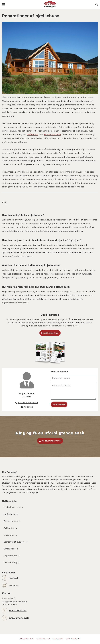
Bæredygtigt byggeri (14, 542)
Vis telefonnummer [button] (28, 403)
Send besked (59, 404)
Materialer (9, 535)
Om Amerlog (10, 563)
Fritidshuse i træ (12, 507)
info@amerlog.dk (19, 618)
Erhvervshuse (11, 521)
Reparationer (10, 556)
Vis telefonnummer (51, 441)
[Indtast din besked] (73, 391)
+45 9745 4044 (18, 611)
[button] (23, 4)
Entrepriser (10, 549)
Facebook (14, 578)
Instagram (14, 585)
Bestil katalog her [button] (50, 333)
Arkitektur (9, 528)
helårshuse (32, 135)
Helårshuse (10, 514)
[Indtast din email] (73, 378)
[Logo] (50, 4)
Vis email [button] (28, 407)
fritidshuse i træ (52, 135)
